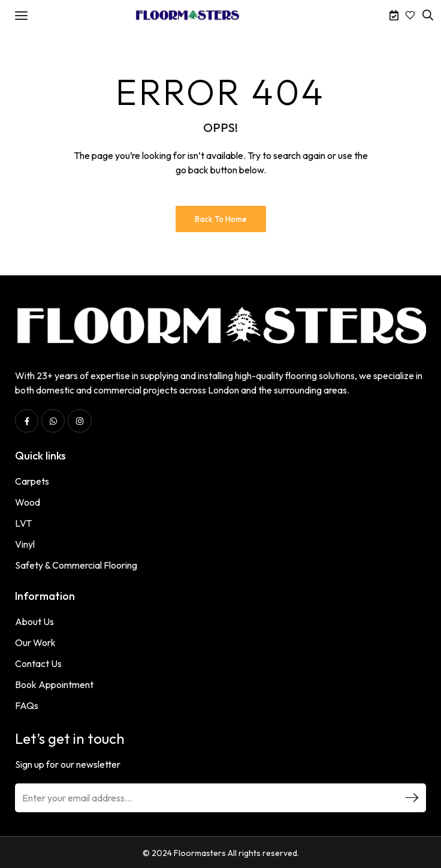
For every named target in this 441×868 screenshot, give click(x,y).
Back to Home (221, 219)
